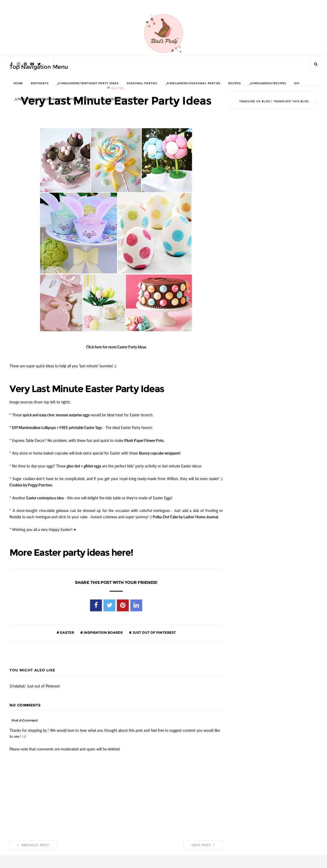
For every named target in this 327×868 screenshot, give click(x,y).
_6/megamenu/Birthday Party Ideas (88, 83)
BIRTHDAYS (40, 83)
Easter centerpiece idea (45, 495)
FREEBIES (89, 99)
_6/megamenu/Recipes (267, 83)
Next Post (203, 842)
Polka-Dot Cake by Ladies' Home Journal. (186, 514)
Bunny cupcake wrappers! (160, 451)
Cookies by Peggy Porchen (31, 483)
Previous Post (33, 842)
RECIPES (235, 83)
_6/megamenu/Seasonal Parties (193, 83)
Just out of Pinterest (154, 629)
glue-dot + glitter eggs (84, 464)
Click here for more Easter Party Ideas (116, 346)
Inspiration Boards (103, 629)
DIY (297, 83)
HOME (18, 83)
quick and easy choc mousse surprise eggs (56, 414)
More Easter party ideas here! (73, 549)
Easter (67, 629)
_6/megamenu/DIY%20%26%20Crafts (44, 99)
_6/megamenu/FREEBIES (123, 99)
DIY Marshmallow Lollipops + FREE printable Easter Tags (57, 426)
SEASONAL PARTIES (142, 83)
